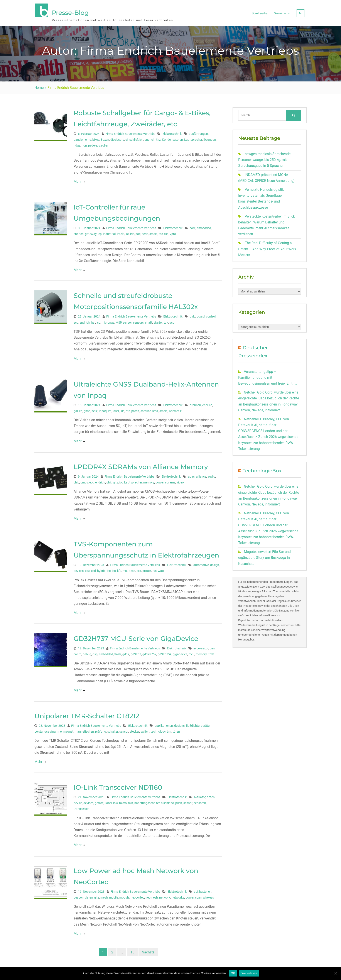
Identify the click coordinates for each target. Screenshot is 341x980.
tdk (166, 320)
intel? (121, 232)
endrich (150, 137)
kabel (108, 801)
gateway (91, 232)
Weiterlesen (249, 973)
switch (145, 730)
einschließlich (134, 137)
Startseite (260, 12)
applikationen (164, 724)
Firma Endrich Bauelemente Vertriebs (130, 132)
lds (122, 409)
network (165, 895)
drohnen (195, 403)
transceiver (81, 807)
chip (76, 480)
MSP (119, 320)
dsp (95, 652)
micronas (108, 320)
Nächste (148, 950)
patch (135, 409)
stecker (134, 730)
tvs (154, 569)
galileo (78, 409)
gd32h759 (165, 652)
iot (127, 232)
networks (178, 895)
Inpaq (103, 409)
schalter (113, 730)
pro (139, 569)
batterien (205, 889)
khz (158, 137)
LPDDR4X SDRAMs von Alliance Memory (141, 465)
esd (93, 569)
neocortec (137, 895)
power (160, 480)
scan (198, 895)
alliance (201, 474)
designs (179, 724)
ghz (116, 480)
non (84, 144)
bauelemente (82, 137)
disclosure (117, 137)
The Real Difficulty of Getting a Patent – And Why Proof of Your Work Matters (267, 247)
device (78, 801)
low (116, 801)
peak (132, 569)
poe (138, 232)
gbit (109, 480)
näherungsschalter (147, 801)
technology (158, 730)
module (124, 895)
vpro (173, 232)
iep (100, 232)
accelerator (201, 646)
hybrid (101, 569)
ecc (92, 480)
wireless (208, 895)
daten (211, 795)
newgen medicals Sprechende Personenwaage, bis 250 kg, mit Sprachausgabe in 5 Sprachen (264, 158)
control (211, 314)
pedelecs (94, 144)
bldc (192, 314)
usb (172, 320)
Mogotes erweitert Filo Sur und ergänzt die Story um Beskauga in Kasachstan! (264, 556)
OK (233, 973)
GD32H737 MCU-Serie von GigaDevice (136, 636)
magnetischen (84, 730)
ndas (77, 144)
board (201, 314)
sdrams (170, 480)
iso (98, 320)
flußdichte (193, 724)
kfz (119, 569)
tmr (169, 730)
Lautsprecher (193, 137)
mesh (104, 895)
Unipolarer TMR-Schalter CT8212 (87, 714)
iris (132, 232)
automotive (201, 563)
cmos (84, 480)
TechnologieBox (262, 469)
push (179, 801)
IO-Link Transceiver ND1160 (118, 785)
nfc (128, 409)
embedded (204, 226)
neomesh (152, 895)
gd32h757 (149, 652)
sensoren (200, 801)
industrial (109, 232)
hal (93, 320)
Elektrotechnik (172, 132)
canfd (78, 652)
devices (79, 569)
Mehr (78, 179)
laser (116, 409)
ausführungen (198, 132)
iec (109, 569)
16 (132, 950)
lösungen (210, 137)
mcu (192, 652)
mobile (114, 895)
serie (145, 232)
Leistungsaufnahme (48, 730)
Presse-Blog (70, 12)
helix (95, 409)
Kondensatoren (172, 137)
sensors (138, 320)
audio (211, 474)
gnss (87, 409)
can (212, 646)
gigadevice (180, 652)
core (193, 226)
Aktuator (200, 795)
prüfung (101, 730)
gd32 (126, 652)
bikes (96, 137)
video (180, 480)
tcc (161, 232)
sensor (127, 320)
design (215, 563)
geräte (205, 724)
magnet (68, 730)
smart (153, 232)
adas (191, 474)
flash (118, 652)
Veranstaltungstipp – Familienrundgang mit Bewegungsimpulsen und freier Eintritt (267, 375)
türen (176, 730)
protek (147, 569)
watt (161, 569)
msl (125, 569)
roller (105, 144)
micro (123, 801)
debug (87, 652)
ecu (76, 320)
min (131, 801)
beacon (79, 895)
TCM (211, 652)
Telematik (175, 409)
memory (149, 480)
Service (280, 12)
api (196, 889)
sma (155, 409)
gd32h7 (136, 652)
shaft (149, 320)
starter (158, 320)
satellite (146, 409)
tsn (166, 232)
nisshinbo (167, 801)
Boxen (105, 137)
